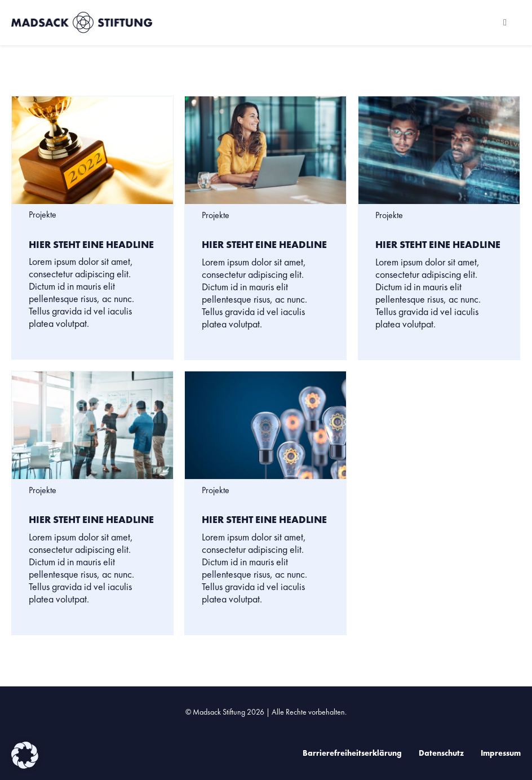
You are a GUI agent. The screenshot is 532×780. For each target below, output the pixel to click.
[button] (25, 755)
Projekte (43, 214)
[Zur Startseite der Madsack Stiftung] (100, 23)
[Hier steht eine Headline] (92, 150)
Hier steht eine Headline (91, 244)
